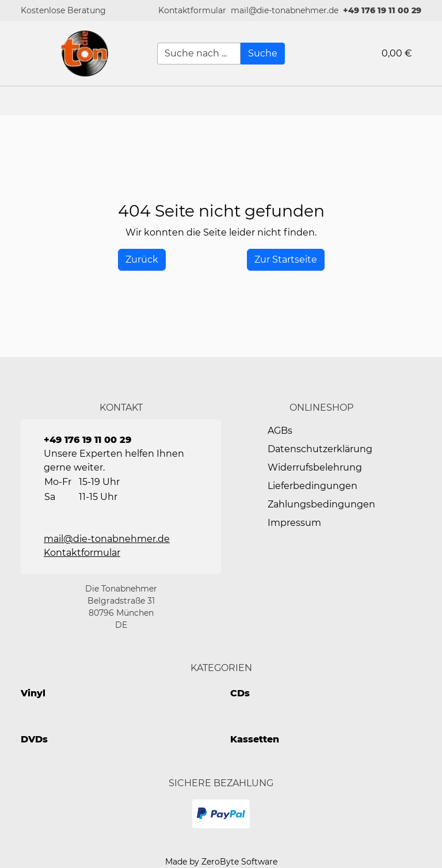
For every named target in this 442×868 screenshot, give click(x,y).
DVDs (34, 739)
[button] (192, 11)
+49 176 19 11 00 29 (382, 10)
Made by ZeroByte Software (221, 862)
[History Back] (142, 260)
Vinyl (33, 693)
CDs (240, 693)
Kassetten (255, 739)
